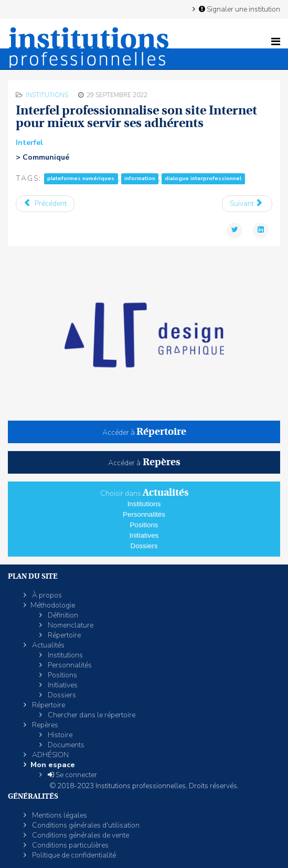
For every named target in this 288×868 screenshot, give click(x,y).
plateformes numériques (81, 179)
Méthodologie (53, 605)
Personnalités (144, 514)
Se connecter (72, 775)
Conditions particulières (70, 845)
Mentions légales (59, 815)
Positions (144, 525)
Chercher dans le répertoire (91, 715)
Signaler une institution (239, 9)
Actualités (47, 645)
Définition (62, 615)
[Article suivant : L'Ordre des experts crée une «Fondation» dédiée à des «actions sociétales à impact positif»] (247, 204)
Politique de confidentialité (73, 855)
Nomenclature (70, 625)
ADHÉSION (50, 755)
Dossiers (144, 546)
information (140, 179)
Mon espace (53, 765)
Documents (65, 745)
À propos (46, 595)
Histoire (59, 735)
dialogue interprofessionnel (203, 179)
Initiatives (144, 535)
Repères (44, 725)
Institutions (47, 95)
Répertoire (63, 635)
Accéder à (144, 432)
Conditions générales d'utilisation (85, 825)
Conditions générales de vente (80, 835)
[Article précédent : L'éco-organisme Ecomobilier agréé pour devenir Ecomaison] (45, 204)
